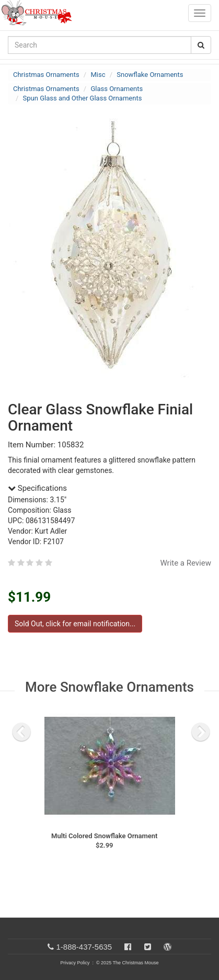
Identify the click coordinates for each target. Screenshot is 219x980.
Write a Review (186, 563)
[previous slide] (21, 732)
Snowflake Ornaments (150, 75)
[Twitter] (148, 947)
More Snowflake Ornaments (109, 687)
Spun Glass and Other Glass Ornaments (83, 98)
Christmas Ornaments (46, 75)
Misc (98, 75)
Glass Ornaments (117, 89)
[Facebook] (128, 947)
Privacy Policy (75, 963)
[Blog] (168, 947)
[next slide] (201, 732)
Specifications (37, 488)
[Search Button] (201, 45)
